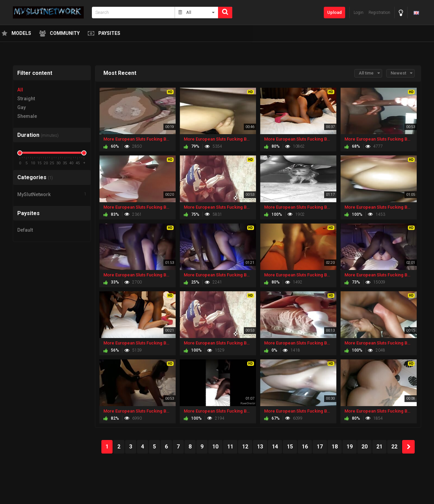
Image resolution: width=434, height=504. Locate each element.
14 (275, 447)
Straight (26, 99)
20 (364, 447)
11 (230, 447)
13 (260, 447)
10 (215, 447)
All (20, 90)
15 (290, 447)
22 (394, 447)
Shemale (27, 116)
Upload (334, 12)
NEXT (408, 447)
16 (305, 447)
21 (379, 447)
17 (320, 447)
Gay (22, 107)
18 (335, 447)
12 (245, 447)
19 (350, 447)
